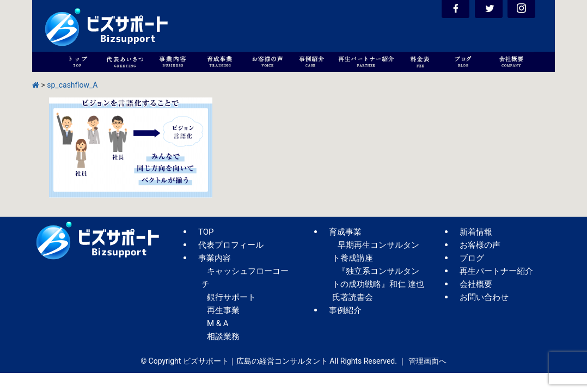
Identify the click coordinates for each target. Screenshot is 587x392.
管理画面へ (427, 361)
